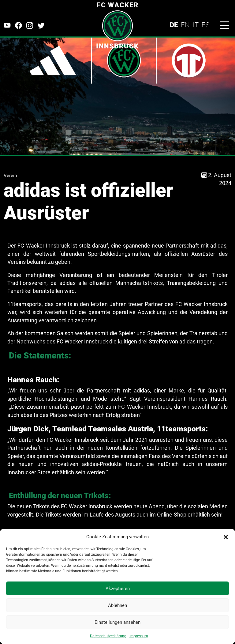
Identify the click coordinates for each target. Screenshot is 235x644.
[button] (226, 537)
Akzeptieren (118, 589)
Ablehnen (117, 605)
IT (196, 25)
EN (185, 25)
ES (206, 25)
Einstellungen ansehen (117, 622)
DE (174, 25)
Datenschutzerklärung (108, 636)
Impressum (139, 636)
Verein (10, 176)
